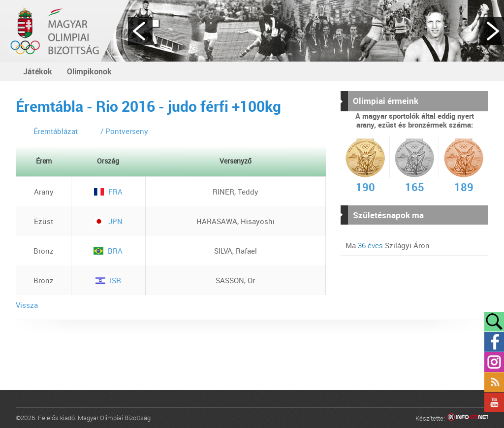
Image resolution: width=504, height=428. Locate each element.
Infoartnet (468, 418)
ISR (108, 280)
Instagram (494, 362)
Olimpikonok (89, 71)
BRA (108, 251)
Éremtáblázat (56, 131)
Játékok (38, 71)
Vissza (27, 305)
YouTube (494, 402)
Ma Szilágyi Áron (388, 245)
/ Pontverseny (124, 131)
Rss (494, 382)
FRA (108, 192)
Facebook (494, 342)
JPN (108, 221)
